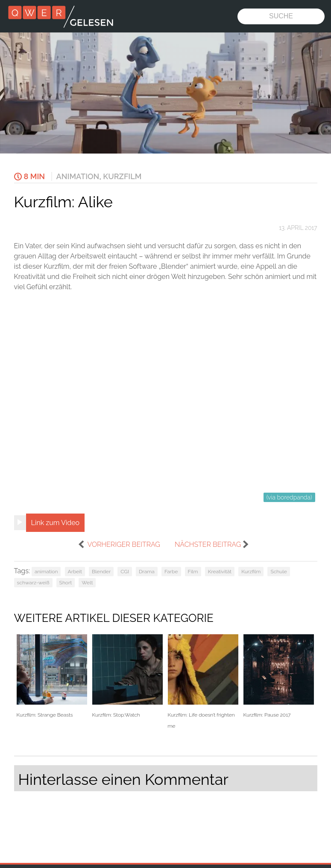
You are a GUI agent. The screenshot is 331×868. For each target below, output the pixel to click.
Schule (278, 572)
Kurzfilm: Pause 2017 (279, 676)
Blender (101, 572)
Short (66, 583)
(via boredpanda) (289, 497)
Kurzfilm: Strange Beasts (52, 676)
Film (193, 572)
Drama (147, 572)
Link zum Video (56, 523)
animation (46, 572)
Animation (78, 176)
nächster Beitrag (208, 544)
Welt (87, 583)
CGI (125, 572)
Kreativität (220, 572)
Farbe (171, 572)
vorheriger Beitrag (123, 544)
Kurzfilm (122, 176)
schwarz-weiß (33, 583)
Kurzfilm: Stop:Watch (127, 676)
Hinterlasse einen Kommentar (123, 779)
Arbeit (75, 572)
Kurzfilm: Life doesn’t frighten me (203, 682)
